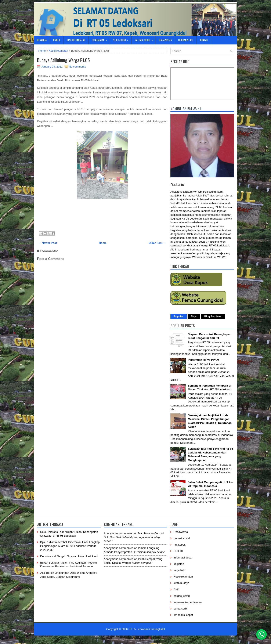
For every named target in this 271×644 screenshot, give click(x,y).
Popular (179, 316)
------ (138, 639)
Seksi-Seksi (122, 39)
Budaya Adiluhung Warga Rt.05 (63, 60)
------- (156, 639)
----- (126, 639)
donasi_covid (182, 538)
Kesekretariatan (76, 40)
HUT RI (178, 551)
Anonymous (111, 533)
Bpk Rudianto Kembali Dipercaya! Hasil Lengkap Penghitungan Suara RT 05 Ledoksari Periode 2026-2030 (70, 546)
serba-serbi (180, 609)
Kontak (204, 40)
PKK (176, 589)
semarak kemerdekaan (188, 602)
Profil (57, 40)
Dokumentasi (186, 40)
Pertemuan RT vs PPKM (203, 360)
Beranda (42, 40)
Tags (194, 316)
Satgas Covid (145, 39)
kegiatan (179, 564)
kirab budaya (181, 583)
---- (115, 639)
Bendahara (101, 39)
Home (42, 51)
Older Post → (157, 243)
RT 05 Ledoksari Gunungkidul (147, 629)
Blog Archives (213, 316)
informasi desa (183, 558)
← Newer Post (48, 243)
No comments (77, 67)
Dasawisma (165, 40)
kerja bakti (180, 570)
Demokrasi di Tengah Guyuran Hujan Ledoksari (69, 556)
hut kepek (180, 545)
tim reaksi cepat (183, 615)
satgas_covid (182, 596)
